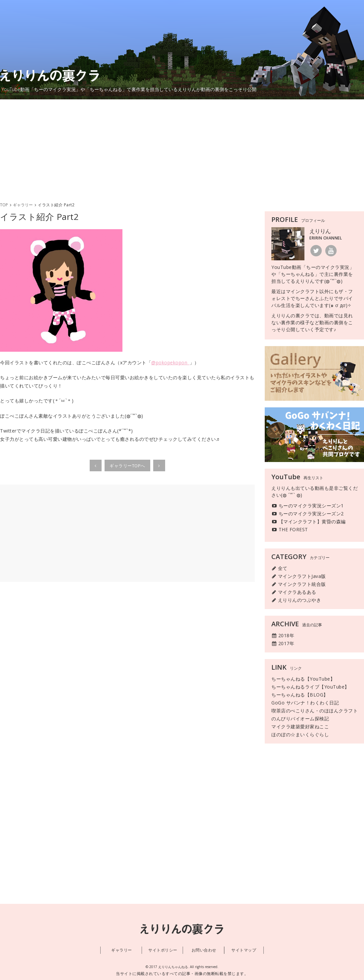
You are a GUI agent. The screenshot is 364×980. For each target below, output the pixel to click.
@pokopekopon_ (170, 362)
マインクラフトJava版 (299, 576)
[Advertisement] (182, 149)
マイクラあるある (294, 592)
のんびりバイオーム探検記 (300, 719)
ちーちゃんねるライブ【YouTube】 (310, 687)
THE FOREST (290, 529)
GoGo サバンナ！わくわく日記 (305, 703)
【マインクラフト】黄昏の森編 (309, 521)
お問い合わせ (204, 950)
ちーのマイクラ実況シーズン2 (308, 514)
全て (279, 568)
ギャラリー (122, 950)
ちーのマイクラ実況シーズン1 (308, 506)
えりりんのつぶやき (296, 600)
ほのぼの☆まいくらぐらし (300, 734)
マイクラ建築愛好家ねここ (300, 726)
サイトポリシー (163, 950)
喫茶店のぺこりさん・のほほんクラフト (315, 711)
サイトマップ (244, 950)
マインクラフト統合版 (299, 584)
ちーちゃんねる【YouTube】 (303, 679)
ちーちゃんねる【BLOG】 (300, 695)
